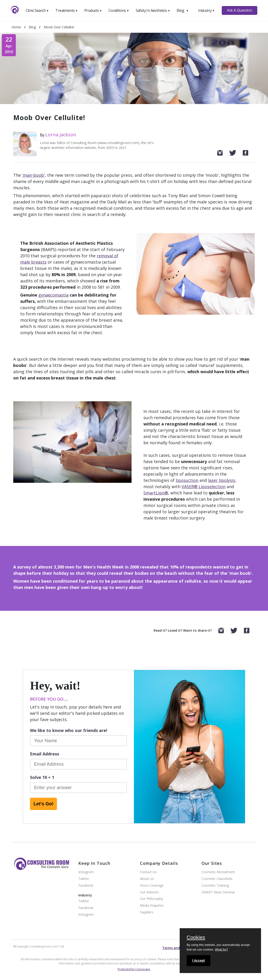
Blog (182, 10)
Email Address (45, 754)
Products (93, 10)
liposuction (187, 480)
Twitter (84, 879)
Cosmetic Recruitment (218, 872)
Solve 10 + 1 (42, 777)
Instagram (86, 872)
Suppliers (147, 912)
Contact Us (148, 872)
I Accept (199, 960)
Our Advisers (149, 892)
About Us (147, 879)
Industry (206, 10)
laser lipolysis (222, 480)
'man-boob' (33, 175)
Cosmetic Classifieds (217, 879)
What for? (221, 949)
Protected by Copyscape (134, 969)
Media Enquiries (152, 906)
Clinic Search (37, 10)
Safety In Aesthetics (153, 10)
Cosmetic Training (215, 886)
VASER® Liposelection (203, 487)
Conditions (119, 10)
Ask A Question (239, 10)
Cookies (196, 938)
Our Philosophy (151, 899)
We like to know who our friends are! (69, 730)
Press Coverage (152, 886)
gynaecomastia (53, 295)
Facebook (86, 886)
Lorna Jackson (61, 135)
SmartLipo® (156, 493)
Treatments (66, 10)
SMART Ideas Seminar (218, 892)
